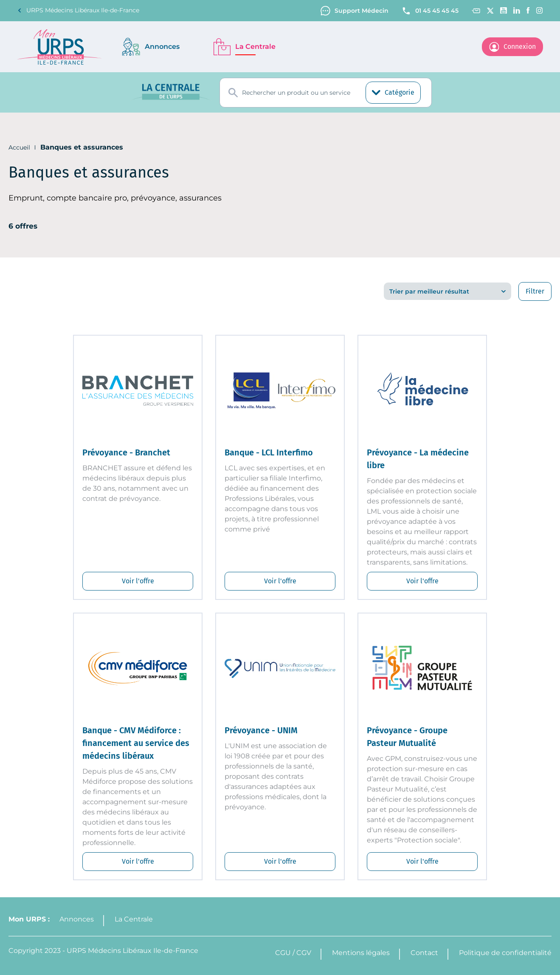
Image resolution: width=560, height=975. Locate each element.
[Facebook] (528, 10)
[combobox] (326, 93)
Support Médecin (355, 11)
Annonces (77, 919)
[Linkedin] (517, 10)
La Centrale (134, 919)
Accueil (19, 147)
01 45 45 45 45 (430, 11)
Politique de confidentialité (505, 953)
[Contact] (476, 11)
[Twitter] (490, 11)
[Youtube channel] (504, 10)
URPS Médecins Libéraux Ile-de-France (78, 10)
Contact (424, 953)
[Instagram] (540, 10)
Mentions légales (361, 953)
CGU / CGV (293, 953)
